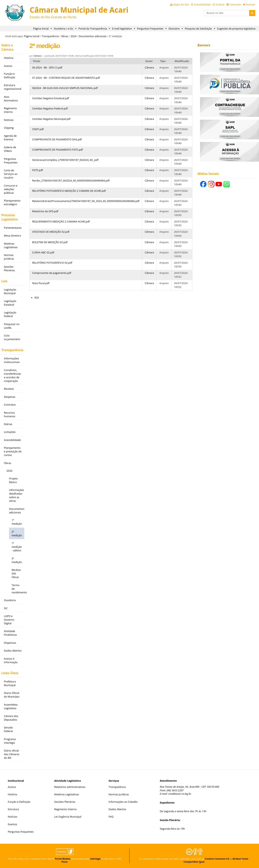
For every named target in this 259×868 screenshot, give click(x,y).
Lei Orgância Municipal (68, 817)
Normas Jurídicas (119, 794)
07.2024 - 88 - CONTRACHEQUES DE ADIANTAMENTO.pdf (66, 78)
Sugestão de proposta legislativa (236, 29)
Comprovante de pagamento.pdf (52, 273)
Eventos (13, 824)
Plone (64, 862)
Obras (65, 36)
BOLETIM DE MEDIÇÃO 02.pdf (50, 242)
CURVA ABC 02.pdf (43, 252)
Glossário (174, 29)
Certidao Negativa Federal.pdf (50, 108)
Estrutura (13, 809)
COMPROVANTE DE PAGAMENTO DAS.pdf (57, 139)
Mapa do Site (181, 4)
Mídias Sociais (208, 174)
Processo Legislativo (10, 217)
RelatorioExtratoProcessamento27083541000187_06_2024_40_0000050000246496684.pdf (86, 201)
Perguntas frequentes (21, 832)
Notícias (13, 817)
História (13, 794)
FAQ (111, 817)
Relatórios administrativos (70, 787)
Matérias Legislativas (66, 794)
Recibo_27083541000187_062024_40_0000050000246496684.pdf (71, 181)
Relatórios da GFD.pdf (45, 211)
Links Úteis (10, 673)
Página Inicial (41, 29)
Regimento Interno (65, 809)
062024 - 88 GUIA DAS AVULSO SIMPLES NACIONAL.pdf (65, 88)
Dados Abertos (117, 809)
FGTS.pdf (37, 170)
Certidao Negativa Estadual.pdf (51, 98)
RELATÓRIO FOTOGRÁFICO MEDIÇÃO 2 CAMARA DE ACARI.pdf (69, 191)
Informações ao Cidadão (123, 802)
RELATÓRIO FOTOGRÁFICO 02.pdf (52, 263)
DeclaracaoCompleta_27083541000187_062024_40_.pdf (65, 160)
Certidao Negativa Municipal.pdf (51, 119)
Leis (4, 281)
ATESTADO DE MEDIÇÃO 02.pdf (51, 232)
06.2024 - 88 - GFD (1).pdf (47, 67)
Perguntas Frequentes (150, 29)
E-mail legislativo (122, 29)
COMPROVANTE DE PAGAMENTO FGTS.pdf (57, 150)
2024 (73, 36)
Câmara (37, 56)
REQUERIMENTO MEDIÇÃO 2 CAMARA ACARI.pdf (61, 221)
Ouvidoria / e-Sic (64, 29)
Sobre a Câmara (7, 47)
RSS (37, 298)
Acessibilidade (202, 4)
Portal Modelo (63, 859)
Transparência (50, 36)
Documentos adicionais (93, 36)
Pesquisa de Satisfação (198, 29)
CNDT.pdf (38, 129)
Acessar (251, 4)
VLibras (220, 4)
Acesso (12, 787)
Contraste (235, 4)
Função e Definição (19, 802)
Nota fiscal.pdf (41, 283)
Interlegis (95, 859)
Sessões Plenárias (65, 802)
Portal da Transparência (93, 29)
